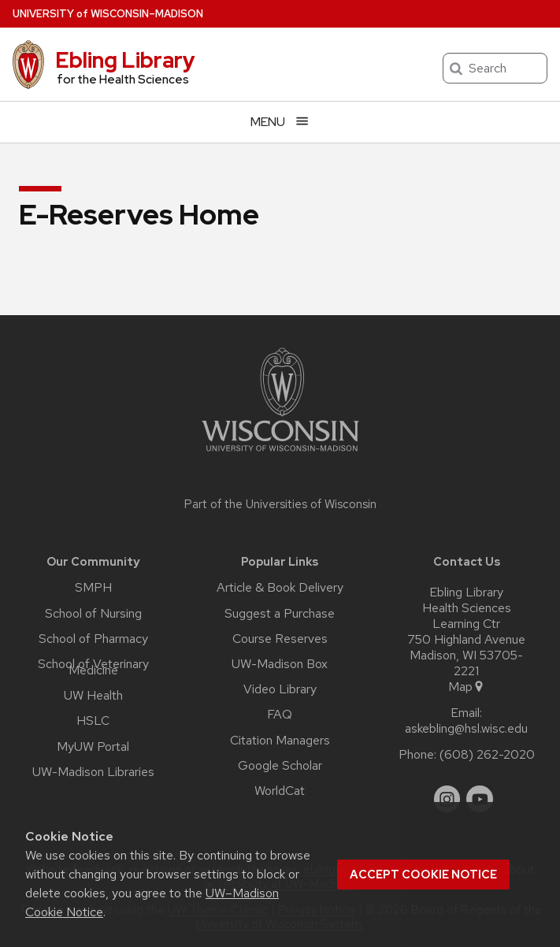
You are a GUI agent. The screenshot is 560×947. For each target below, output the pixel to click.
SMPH (93, 588)
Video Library (280, 689)
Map (467, 687)
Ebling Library (125, 60)
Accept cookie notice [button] (423, 875)
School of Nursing (93, 614)
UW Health (93, 696)
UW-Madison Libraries (93, 772)
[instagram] (447, 799)
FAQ (280, 715)
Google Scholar (280, 766)
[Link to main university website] (280, 454)
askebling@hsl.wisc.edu (466, 729)
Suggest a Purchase (280, 614)
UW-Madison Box (280, 664)
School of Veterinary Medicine (93, 667)
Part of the (280, 504)
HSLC (93, 721)
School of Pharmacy (93, 639)
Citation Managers (280, 741)
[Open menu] (280, 122)
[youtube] (480, 799)
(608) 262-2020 (487, 755)
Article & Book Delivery (280, 588)
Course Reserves (280, 639)
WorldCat (280, 791)
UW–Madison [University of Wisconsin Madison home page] (108, 14)
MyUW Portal (93, 747)
